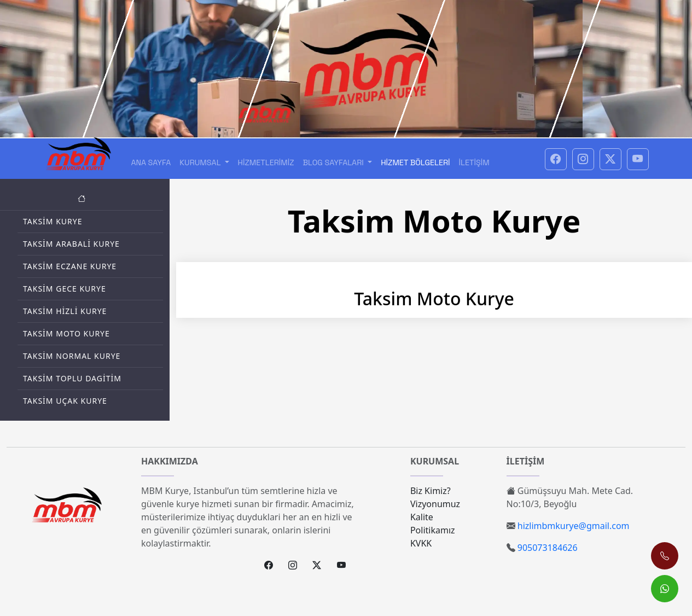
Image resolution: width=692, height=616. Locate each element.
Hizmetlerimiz (266, 162)
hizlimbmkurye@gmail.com (574, 526)
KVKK (421, 543)
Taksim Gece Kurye (65, 289)
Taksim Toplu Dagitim (72, 378)
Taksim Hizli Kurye (65, 311)
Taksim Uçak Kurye (65, 401)
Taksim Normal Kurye (72, 356)
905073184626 (548, 548)
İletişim (474, 162)
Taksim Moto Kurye (66, 333)
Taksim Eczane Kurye (70, 266)
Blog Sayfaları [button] (335, 162)
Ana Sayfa (151, 162)
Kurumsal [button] (201, 162)
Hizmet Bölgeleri (415, 162)
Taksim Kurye (53, 221)
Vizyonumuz (435, 504)
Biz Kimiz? (431, 491)
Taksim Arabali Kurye (71, 244)
